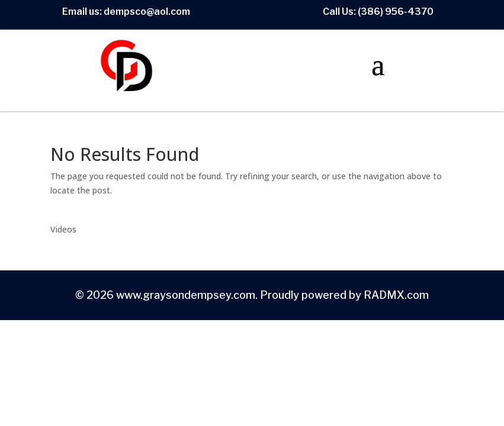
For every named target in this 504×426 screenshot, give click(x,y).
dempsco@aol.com (147, 12)
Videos (63, 229)
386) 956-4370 (397, 12)
